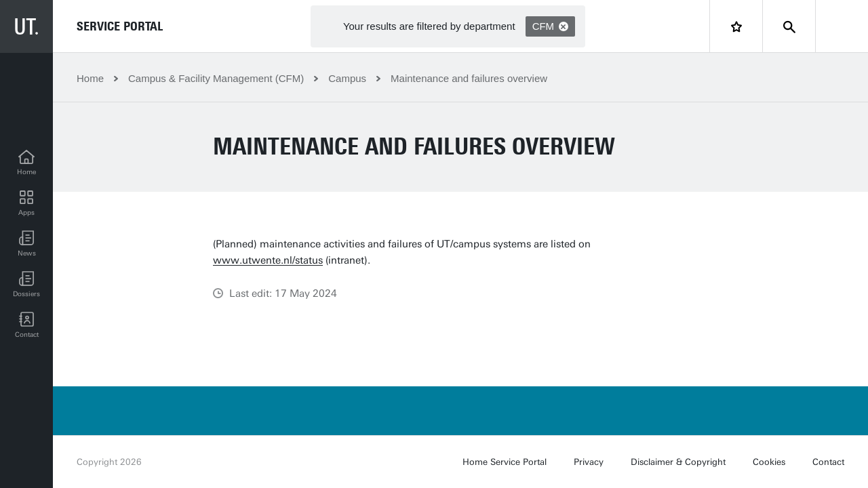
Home (90, 78)
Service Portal (120, 26)
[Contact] (26, 325)
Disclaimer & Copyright (678, 462)
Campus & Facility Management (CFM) (216, 78)
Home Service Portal (505, 462)
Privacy (589, 462)
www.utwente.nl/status (268, 260)
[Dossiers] (26, 285)
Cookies (769, 462)
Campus (347, 78)
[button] (26, 244)
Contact (828, 462)
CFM (551, 26)
